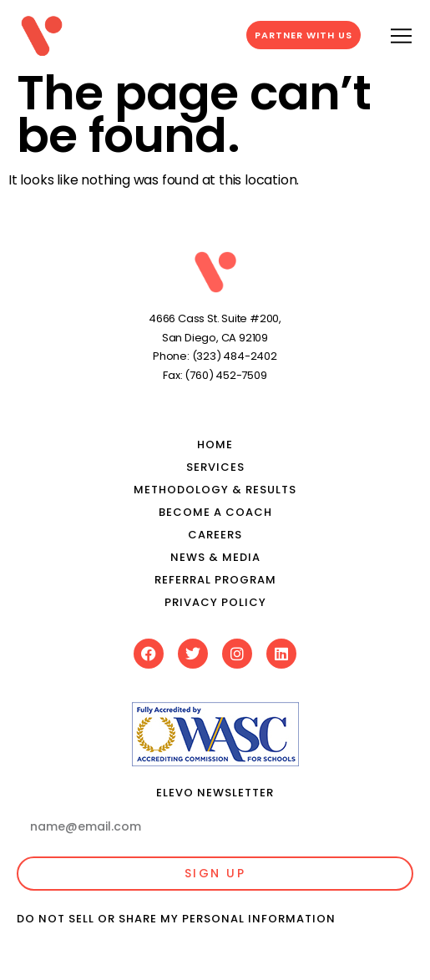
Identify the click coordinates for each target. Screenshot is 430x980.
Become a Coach (215, 512)
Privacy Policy (215, 602)
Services (215, 467)
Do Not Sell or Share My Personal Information (176, 919)
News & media (215, 557)
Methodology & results (215, 490)
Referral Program (215, 580)
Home (215, 445)
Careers (215, 535)
